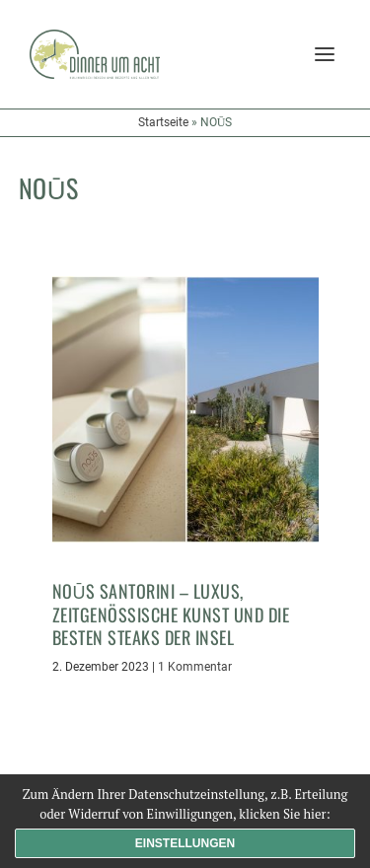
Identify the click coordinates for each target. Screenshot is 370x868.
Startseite (163, 122)
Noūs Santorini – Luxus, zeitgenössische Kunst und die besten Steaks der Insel (171, 614)
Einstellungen (185, 843)
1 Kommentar (195, 667)
